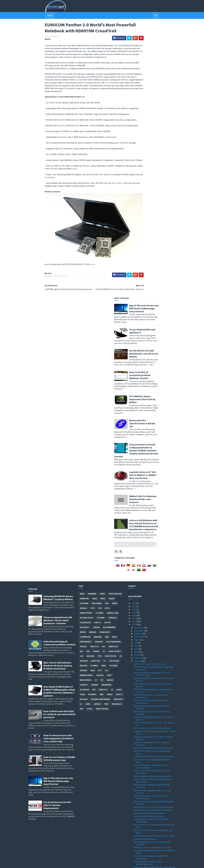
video (95, 340)
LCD (107, 412)
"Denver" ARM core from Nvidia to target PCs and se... (154, 782)
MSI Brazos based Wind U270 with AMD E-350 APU (153, 737)
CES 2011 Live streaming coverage (149, 758)
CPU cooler (114, 402)
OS (121, 397)
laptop (107, 364)
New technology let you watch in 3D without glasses (153, 629)
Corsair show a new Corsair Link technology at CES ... (154, 720)
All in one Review (113, 383)
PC (105, 402)
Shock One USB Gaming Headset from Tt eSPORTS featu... (152, 415)
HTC (100, 412)
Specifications (115, 335)
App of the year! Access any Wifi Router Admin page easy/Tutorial (160, 34)
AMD (107, 345)
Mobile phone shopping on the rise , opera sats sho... (153, 533)
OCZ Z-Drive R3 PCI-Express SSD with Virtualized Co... (150, 443)
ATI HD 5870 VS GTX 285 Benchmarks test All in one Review (160, 79)
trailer (96, 369)
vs (96, 421)
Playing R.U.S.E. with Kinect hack (148, 707)
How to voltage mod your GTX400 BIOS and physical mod (153, 522)
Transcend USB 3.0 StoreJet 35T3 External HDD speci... (154, 610)
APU (81, 393)
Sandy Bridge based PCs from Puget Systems (154, 698)
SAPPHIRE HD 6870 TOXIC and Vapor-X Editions (154, 498)
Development (86, 421)
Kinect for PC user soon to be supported (152, 710)
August (138, 381)
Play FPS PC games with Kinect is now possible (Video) (151, 507)
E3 (112, 431)
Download (84, 340)
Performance (86, 383)
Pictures (113, 407)
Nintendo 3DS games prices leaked (149, 554)
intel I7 (119, 436)
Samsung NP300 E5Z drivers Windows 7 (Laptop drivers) (58, 339)
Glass (119, 431)
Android (93, 373)
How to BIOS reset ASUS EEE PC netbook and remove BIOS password (59, 455)
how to (98, 364)
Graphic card (113, 354)
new (107, 378)
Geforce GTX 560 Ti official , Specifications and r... (154, 638)
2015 (134, 354)
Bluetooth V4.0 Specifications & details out (159, 149)
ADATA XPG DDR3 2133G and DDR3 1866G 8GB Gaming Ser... (154, 410)
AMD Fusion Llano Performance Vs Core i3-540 (154, 577)
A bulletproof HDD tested (145, 580)
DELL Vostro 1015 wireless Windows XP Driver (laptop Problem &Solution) (58, 407)
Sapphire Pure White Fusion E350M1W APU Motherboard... (152, 771)
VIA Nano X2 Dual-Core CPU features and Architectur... (151, 816)
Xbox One (90, 397)
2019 (134, 344)
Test (93, 349)
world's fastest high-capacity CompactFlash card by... (153, 680)
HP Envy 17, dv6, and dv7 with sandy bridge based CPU (153, 799)
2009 (134, 849)
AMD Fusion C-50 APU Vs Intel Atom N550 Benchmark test (151, 777)
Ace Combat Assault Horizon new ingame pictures (152, 624)
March (137, 396)
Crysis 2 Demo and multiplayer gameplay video (152, 502)
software (84, 345)
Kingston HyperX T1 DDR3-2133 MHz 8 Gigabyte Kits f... (155, 754)
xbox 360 (83, 407)
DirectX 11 (103, 431)
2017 (134, 347)
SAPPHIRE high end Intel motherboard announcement (151, 663)
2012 (134, 363)
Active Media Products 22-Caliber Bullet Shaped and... (151, 562)
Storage (94, 407)
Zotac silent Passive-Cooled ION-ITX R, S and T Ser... (154, 674)
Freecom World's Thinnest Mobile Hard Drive (154, 642)
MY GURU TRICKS (87, 359)
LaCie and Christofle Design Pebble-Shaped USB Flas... (153, 544)
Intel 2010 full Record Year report (148, 619)
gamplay (97, 445)
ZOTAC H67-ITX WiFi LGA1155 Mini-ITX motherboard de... (150, 749)
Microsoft (85, 369)
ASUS (93, 412)
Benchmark (97, 345)
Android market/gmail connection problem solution (59, 384)
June (137, 387)
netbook (84, 402)
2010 (134, 846)
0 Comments (39, 45)
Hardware (33, 296)
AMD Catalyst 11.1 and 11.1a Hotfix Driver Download (152, 454)
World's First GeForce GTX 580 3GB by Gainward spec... (151, 538)
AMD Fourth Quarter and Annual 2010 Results (154, 548)
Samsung (99, 383)
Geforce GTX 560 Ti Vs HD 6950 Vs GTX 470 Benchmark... (152, 513)
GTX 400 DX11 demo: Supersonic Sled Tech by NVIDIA (159, 125)
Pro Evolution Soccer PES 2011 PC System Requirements (57, 546)
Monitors (96, 402)
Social (90, 450)
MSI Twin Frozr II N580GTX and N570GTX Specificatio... (151, 599)
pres (106, 445)
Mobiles (83, 349)
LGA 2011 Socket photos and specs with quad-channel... (154, 685)
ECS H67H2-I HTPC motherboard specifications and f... (154, 567)
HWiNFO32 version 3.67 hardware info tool (152, 589)
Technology (85, 364)
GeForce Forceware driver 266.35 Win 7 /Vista (154, 826)
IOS (102, 421)
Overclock (113, 388)
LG (81, 445)
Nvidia (115, 345)
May (136, 390)
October (138, 375)
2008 (134, 852)
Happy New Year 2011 (143, 843)
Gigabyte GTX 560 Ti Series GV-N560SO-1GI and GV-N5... (155, 474)
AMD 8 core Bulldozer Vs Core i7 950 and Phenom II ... (152, 485)
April (136, 393)
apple (114, 378)
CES (104, 388)
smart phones (102, 450)
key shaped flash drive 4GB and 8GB (150, 704)
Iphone (96, 393)
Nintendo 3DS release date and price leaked (153, 551)
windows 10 (117, 445)
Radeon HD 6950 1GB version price (149, 557)
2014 (134, 357)
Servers (95, 426)
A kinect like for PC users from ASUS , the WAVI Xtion (155, 821)
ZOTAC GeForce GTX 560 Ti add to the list (152, 469)
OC (104, 393)
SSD (81, 397)
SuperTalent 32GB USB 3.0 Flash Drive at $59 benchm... (153, 694)
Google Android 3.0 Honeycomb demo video (154, 762)
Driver (112, 340)
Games (102, 335)
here (77, 285)
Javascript (118, 440)
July (136, 384)
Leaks (88, 445)
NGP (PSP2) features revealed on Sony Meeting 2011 (151, 437)
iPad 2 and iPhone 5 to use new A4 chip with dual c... (153, 573)
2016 (134, 350)
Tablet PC (94, 388)
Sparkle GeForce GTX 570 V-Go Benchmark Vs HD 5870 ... (154, 830)
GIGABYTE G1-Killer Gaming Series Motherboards (149, 669)
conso (110, 436)
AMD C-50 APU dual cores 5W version (150, 405)
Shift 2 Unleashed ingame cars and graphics (153, 517)
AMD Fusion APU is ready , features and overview (151, 805)
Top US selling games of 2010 (147, 634)
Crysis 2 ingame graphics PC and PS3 (150, 840)
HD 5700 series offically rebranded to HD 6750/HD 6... (152, 527)
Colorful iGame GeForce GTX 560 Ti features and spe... (153, 479)
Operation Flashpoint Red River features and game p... (154, 460)
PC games (99, 354)
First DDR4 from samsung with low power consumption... (152, 810)
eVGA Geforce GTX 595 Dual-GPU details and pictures (153, 732)
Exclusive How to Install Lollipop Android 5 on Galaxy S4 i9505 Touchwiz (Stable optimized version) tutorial (153, 176)
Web (102, 436)
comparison (85, 378)
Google (83, 388)
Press (48, 296)
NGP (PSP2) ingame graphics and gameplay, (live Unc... (153, 432)
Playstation (110, 397)
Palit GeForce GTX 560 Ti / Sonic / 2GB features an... (155, 465)
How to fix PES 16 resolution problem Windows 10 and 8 (156, 100)
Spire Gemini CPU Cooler (145, 725)
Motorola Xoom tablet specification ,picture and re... (153, 715)
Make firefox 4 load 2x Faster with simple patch (152, 493)
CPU (100, 349)
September (140, 378)
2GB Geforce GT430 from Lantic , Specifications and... (148, 604)
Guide (82, 436)
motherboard (109, 369)
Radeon (110, 421)
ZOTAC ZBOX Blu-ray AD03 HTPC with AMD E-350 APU (153, 788)
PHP (82, 450)
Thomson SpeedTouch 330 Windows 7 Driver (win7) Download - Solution (58, 362)
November (139, 372)
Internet (92, 436)
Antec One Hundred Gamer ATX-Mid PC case (153, 701)
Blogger (84, 440)
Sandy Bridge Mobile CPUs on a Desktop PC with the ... (153, 766)
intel (107, 349)
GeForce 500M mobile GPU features (150, 728)
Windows (98, 378)
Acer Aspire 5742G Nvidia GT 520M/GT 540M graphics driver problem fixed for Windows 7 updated (59, 432)
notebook (84, 431)
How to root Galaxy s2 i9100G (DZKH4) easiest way (59, 500)
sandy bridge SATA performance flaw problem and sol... (154, 421)
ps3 (94, 431)
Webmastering (86, 416)
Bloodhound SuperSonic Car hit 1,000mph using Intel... (152, 584)
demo (104, 407)
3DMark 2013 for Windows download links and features (159, 225)
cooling (100, 416)
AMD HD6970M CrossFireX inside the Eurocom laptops (154, 793)
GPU (88, 393)
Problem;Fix (105, 373)
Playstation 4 (115, 393)
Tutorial (101, 359)
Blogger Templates (61, 864)
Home (33, 15)
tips (100, 397)
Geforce (84, 412)
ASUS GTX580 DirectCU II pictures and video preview (153, 426)
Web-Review (106, 426)
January (138, 402)
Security (84, 426)
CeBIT (109, 416)
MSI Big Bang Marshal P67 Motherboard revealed (151, 448)
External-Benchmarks (101, 440)
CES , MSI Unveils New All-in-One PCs (150, 690)
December (139, 369)
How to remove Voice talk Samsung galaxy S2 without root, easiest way (59, 480)
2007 (134, 855)
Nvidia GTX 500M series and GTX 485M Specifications (150, 743)
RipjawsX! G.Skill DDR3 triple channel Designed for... (154, 835)
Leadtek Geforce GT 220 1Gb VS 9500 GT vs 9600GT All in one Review (159, 201)
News (41, 296)
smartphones (86, 354)
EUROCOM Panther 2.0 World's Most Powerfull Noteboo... (154, 658)
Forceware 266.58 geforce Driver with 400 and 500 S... (154, 593)
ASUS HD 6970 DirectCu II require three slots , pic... (154, 652)
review (83, 373)
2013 (134, 360)
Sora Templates (44, 864)
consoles (112, 359)
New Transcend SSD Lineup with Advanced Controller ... (153, 615)
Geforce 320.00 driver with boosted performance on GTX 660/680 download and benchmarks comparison (160, 250)
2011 (134, 366)
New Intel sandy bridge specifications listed (153, 489)
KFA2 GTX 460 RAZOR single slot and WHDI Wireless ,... (152, 646)
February (138, 399)
